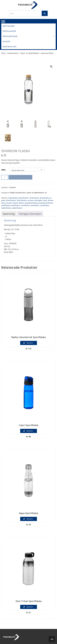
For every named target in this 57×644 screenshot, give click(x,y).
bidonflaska (13, 198)
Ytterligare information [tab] (30, 214)
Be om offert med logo (21, 177)
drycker (9, 203)
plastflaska (6, 205)
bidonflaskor (24, 198)
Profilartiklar (28, 36)
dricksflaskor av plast (25, 200)
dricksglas (38, 200)
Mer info (30, 343)
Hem (3, 53)
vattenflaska (6, 208)
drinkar (51, 200)
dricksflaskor (11, 200)
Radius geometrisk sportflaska (28, 337)
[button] (51, 67)
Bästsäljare (9, 26)
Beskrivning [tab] (9, 214)
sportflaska (45, 205)
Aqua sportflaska (28, 513)
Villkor (6, 41)
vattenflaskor (17, 208)
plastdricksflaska (32, 203)
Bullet (12, 193)
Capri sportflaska (29, 425)
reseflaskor (35, 205)
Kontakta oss (9, 47)
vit (46, 193)
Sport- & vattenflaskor (30, 53)
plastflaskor (16, 205)
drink (45, 200)
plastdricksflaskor (46, 203)
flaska (15, 203)
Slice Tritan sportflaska (29, 601)
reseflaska (25, 205)
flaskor (21, 203)
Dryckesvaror (13, 53)
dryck (3, 203)
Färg (3, 170)
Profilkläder (9, 31)
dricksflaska (34, 198)
